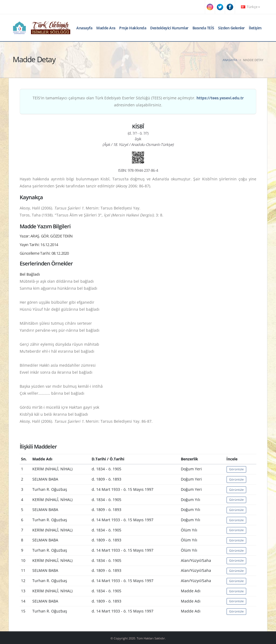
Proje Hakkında (133, 28)
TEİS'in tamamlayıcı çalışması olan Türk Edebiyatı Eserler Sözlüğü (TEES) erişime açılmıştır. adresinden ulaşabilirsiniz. (138, 101)
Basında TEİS (203, 28)
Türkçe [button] (250, 7)
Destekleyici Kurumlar (169, 28)
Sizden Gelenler (231, 28)
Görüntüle (236, 469)
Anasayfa (84, 28)
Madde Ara (106, 28)
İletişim (255, 28)
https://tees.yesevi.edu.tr (220, 98)
